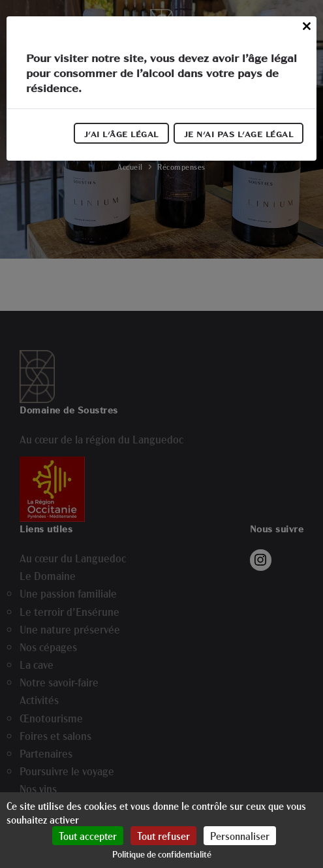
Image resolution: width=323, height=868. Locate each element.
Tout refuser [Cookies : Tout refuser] (163, 836)
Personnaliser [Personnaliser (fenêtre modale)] (240, 836)
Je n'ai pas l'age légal (239, 134)
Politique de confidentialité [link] (162, 854)
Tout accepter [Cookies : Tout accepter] (88, 836)
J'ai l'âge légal (121, 134)
